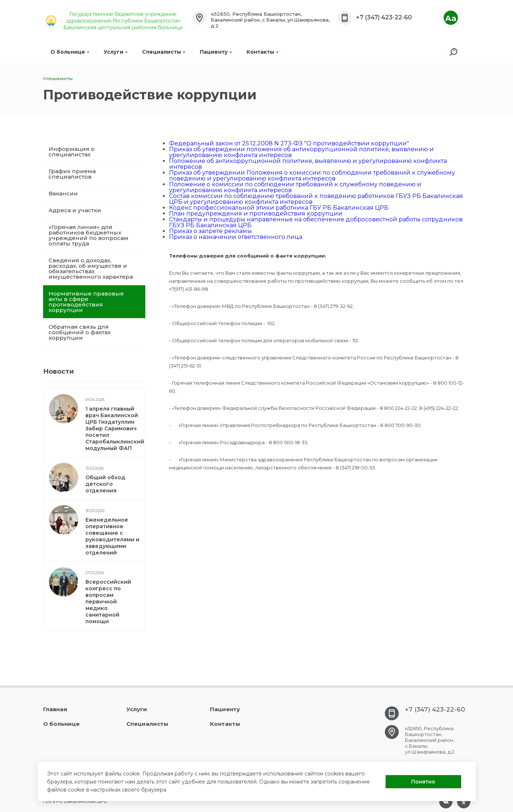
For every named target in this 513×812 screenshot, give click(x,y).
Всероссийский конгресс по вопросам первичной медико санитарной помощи (108, 602)
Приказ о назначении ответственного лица (236, 237)
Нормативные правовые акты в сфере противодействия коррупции (86, 302)
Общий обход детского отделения (105, 484)
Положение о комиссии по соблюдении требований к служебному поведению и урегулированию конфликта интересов (295, 187)
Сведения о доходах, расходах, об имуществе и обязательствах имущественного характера (91, 268)
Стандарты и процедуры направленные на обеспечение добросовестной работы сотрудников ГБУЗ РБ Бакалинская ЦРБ (316, 222)
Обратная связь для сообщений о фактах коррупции (80, 332)
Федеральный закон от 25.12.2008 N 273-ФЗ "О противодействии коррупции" (289, 143)
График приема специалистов (72, 174)
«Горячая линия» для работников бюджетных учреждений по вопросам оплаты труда (89, 235)
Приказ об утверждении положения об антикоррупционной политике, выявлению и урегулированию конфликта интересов (301, 152)
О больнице (70, 52)
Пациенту (216, 52)
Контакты (262, 52)
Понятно (423, 782)
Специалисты (164, 52)
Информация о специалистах (72, 152)
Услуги (116, 52)
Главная (55, 709)
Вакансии (63, 193)
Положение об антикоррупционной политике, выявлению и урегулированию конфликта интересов (308, 164)
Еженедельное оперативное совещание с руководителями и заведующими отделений (112, 536)
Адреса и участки (75, 210)
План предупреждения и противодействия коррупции (256, 214)
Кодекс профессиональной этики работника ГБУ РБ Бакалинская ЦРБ (279, 208)
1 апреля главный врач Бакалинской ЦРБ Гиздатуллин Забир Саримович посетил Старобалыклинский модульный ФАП (115, 428)
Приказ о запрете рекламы (210, 231)
